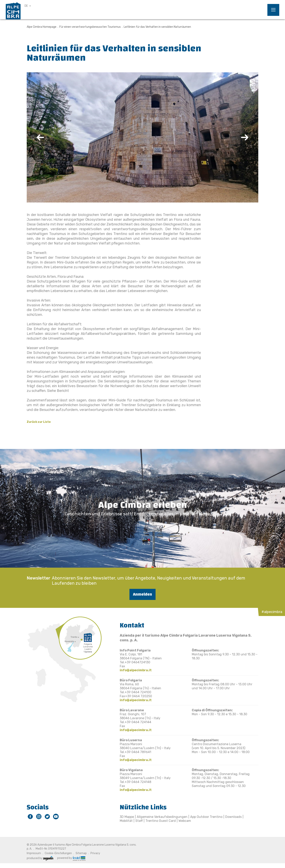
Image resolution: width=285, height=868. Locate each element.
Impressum (34, 853)
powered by (71, 858)
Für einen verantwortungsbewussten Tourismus (90, 27)
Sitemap (81, 853)
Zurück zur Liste (39, 422)
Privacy (95, 853)
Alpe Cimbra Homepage (42, 27)
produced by (40, 858)
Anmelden (142, 594)
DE (26, 6)
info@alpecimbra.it (136, 670)
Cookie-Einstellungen (58, 853)
